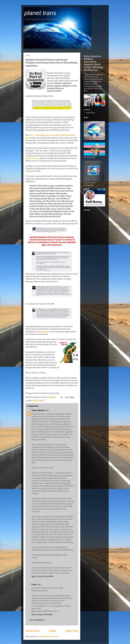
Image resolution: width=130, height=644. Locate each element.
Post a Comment (37, 620)
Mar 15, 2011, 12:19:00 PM (42, 576)
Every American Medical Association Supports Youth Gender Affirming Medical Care (93, 63)
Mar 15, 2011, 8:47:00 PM (42, 615)
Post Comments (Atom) (48, 637)
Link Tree (90, 113)
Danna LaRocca (33, 158)
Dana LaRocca (38, 410)
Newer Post (33, 631)
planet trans (40, 13)
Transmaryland (44, 332)
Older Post (72, 631)
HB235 (42, 401)
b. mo (34, 584)
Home (53, 631)
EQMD (35, 401)
